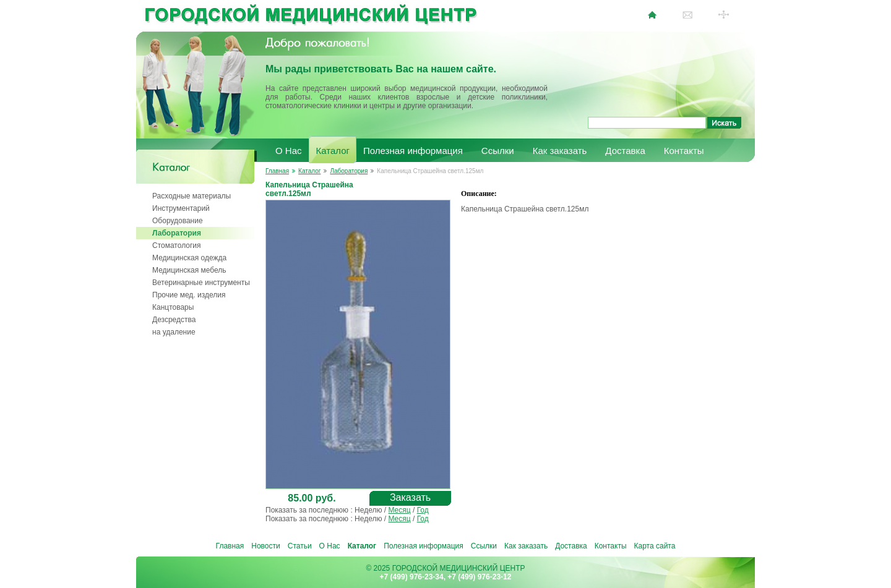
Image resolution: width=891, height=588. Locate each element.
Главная (277, 171)
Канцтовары (173, 307)
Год (423, 510)
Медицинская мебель (189, 270)
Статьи (300, 546)
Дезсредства (174, 320)
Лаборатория (177, 233)
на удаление (174, 332)
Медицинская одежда (189, 258)
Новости (265, 546)
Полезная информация (413, 151)
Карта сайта (655, 546)
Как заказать (560, 151)
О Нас (289, 151)
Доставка (625, 151)
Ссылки (498, 151)
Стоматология (177, 245)
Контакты (684, 151)
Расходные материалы (192, 196)
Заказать (410, 497)
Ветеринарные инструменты (201, 283)
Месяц (399, 510)
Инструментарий (181, 208)
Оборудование (178, 221)
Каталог (333, 151)
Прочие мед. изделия (189, 295)
